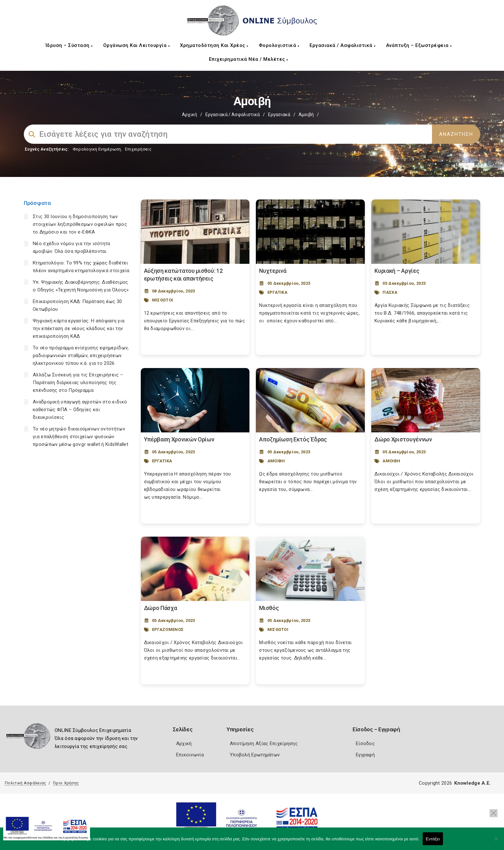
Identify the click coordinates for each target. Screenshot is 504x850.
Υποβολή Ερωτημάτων (255, 755)
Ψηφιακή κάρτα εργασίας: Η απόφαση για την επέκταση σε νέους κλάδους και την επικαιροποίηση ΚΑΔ (79, 328)
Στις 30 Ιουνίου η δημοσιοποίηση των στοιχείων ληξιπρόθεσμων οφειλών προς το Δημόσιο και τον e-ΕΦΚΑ (80, 224)
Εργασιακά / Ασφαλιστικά (343, 45)
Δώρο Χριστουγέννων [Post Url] (403, 439)
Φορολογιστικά (279, 45)
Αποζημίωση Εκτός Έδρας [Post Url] (293, 439)
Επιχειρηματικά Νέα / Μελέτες (249, 59)
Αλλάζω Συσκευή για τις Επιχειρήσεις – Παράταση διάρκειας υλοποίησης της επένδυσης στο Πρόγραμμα (78, 383)
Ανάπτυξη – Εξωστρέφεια (419, 45)
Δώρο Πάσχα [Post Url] (161, 608)
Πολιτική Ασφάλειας (25, 783)
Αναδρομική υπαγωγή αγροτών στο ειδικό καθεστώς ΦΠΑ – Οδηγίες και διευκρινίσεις (80, 410)
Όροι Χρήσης (66, 783)
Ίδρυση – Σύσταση (69, 45)
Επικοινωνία (190, 755)
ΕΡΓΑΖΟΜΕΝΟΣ (168, 629)
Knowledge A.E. (473, 783)
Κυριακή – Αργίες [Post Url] (397, 271)
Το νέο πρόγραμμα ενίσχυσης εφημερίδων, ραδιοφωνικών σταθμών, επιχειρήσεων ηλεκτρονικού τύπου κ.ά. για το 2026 (81, 356)
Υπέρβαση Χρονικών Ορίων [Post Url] (179, 439)
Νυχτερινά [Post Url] (273, 271)
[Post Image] (195, 232)
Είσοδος (365, 744)
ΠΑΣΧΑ (390, 292)
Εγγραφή (365, 755)
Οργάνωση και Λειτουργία (137, 45)
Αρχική (189, 115)
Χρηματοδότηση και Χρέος (214, 45)
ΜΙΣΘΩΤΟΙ (162, 300)
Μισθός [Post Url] (269, 608)
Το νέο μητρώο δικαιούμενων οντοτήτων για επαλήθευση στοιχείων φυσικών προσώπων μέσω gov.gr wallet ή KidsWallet (81, 437)
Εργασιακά (279, 115)
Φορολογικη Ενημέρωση (97, 149)
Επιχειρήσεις (138, 149)
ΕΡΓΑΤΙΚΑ (277, 292)
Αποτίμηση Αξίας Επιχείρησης (264, 744)
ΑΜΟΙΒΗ (276, 461)
